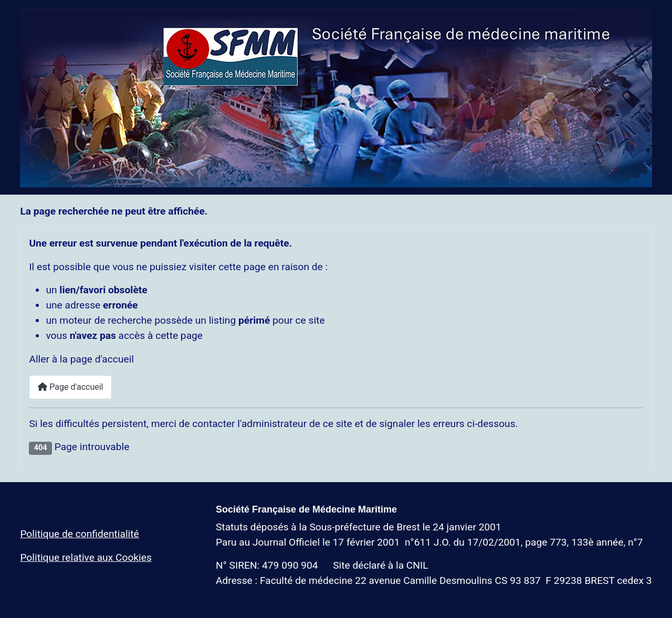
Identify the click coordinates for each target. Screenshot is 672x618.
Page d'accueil (70, 387)
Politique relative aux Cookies (86, 557)
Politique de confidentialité (79, 534)
